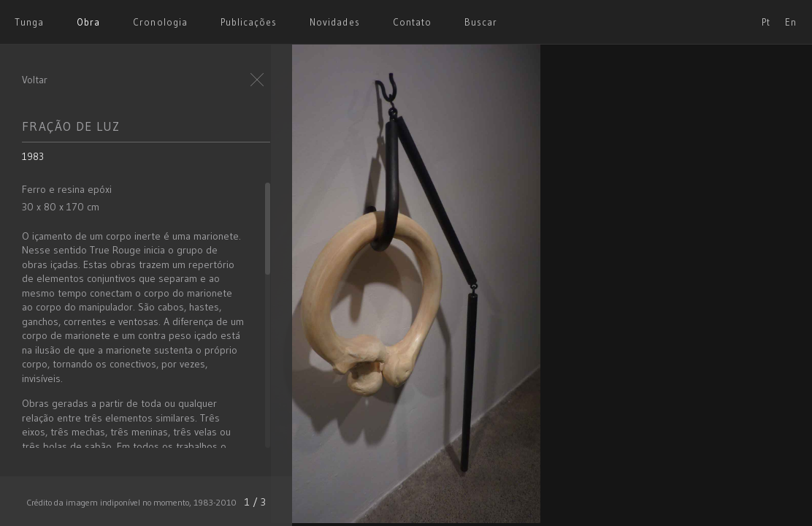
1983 (33, 156)
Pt (766, 22)
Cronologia (160, 22)
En (791, 22)
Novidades (334, 22)
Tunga (29, 22)
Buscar (481, 22)
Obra (88, 22)
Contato (412, 22)
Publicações (249, 22)
